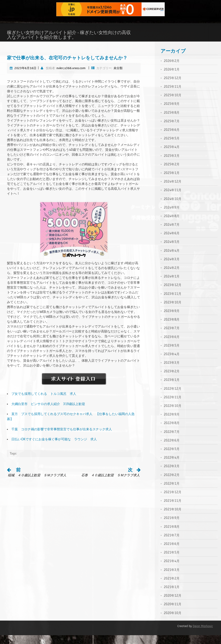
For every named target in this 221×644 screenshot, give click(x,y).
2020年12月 (173, 604)
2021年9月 (172, 527)
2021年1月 (172, 596)
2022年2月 (172, 484)
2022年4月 (172, 466)
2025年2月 (172, 173)
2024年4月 (172, 259)
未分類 (118, 77)
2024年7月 (172, 233)
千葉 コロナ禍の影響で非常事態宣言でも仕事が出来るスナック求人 (62, 438)
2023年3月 (172, 372)
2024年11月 (173, 199)
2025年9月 (172, 113)
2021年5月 (172, 561)
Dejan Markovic (203, 635)
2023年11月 (173, 303)
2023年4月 (172, 363)
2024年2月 (172, 277)
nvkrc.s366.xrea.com (71, 77)
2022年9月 (172, 423)
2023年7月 (172, 337)
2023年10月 (173, 311)
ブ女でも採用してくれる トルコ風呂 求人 (44, 403)
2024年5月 (172, 251)
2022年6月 (172, 449)
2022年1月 (172, 492)
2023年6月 (172, 346)
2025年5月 (172, 147)
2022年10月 (173, 415)
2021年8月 (172, 536)
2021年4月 (172, 570)
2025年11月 (173, 95)
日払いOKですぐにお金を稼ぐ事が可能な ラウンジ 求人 (54, 448)
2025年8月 (172, 121)
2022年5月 (172, 458)
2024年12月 (173, 190)
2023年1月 (172, 389)
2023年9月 (172, 320)
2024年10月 (173, 208)
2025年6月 (172, 139)
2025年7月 (172, 130)
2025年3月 (172, 165)
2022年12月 (173, 398)
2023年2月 (172, 380)
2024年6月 (172, 242)
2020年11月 (173, 613)
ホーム (6, 46)
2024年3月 (172, 268)
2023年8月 (172, 328)
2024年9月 (172, 216)
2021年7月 (172, 544)
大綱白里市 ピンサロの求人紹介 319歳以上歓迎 (48, 413)
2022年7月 (172, 441)
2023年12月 (173, 294)
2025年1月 (172, 182)
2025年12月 (173, 87)
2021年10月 (173, 518)
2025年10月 (173, 104)
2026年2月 (172, 70)
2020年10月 (173, 622)
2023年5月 (172, 354)
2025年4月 (172, 156)
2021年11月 (173, 510)
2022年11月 (173, 406)
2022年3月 (172, 475)
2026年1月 (172, 78)
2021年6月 (172, 553)
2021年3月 (172, 579)
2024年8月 (172, 225)
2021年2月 (172, 587)
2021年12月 (173, 501)
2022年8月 (172, 432)
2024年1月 (172, 285)
